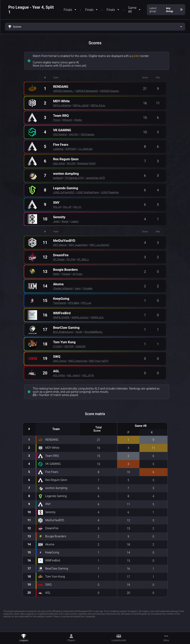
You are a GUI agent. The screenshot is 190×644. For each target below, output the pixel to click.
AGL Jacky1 (74, 375)
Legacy (75, 221)
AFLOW (71, 163)
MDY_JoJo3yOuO (100, 245)
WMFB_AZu (97, 317)
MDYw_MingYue (62, 105)
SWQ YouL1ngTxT (99, 361)
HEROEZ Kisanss (110, 91)
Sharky (78, 120)
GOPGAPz (71, 149)
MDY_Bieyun (60, 245)
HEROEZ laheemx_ (63, 91)
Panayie (66, 274)
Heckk (79, 332)
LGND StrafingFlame (88, 192)
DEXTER (69, 346)
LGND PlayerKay (110, 192)
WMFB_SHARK (61, 317)
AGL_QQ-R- (88, 375)
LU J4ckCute (86, 149)
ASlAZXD (81, 346)
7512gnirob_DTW (74, 178)
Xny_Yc (77, 207)
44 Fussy (77, 274)
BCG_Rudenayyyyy (63, 332)
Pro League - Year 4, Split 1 (31, 10)
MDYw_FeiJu (98, 105)
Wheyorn (67, 120)
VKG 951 (74, 134)
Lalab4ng (58, 149)
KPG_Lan (86, 303)
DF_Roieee (59, 259)
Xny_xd (57, 207)
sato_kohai (59, 163)
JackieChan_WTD (95, 178)
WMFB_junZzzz (80, 317)
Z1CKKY (58, 346)
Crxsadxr (88, 288)
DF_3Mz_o (83, 259)
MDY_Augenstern (78, 245)
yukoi (78, 288)
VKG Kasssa (88, 134)
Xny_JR (67, 207)
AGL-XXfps (59, 375)
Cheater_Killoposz (63, 288)
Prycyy (57, 120)
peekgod (58, 178)
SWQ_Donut (60, 361)
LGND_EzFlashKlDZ (64, 192)
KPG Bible (74, 303)
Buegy (65, 221)
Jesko (57, 221)
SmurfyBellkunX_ (94, 332)
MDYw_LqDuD (81, 105)
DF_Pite (71, 259)
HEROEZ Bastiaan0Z (87, 91)
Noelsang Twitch (87, 163)
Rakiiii (56, 274)
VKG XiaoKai (60, 134)
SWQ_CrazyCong (77, 361)
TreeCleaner (60, 303)
